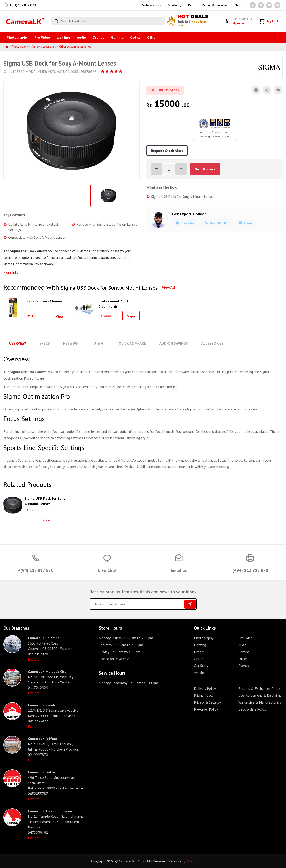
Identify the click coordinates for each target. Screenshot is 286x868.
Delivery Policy (205, 688)
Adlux (191, 861)
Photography (17, 37)
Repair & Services (215, 5)
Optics (135, 37)
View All (168, 287)
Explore (34, 659)
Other (152, 37)
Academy (175, 5)
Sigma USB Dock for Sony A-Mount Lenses (45, 500)
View (60, 316)
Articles (200, 672)
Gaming (117, 37)
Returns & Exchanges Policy (259, 688)
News (239, 5)
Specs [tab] (43, 343)
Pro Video (42, 37)
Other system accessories (75, 47)
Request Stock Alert (167, 151)
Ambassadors (151, 5)
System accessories (44, 47)
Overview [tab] (17, 343)
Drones (99, 37)
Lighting (63, 37)
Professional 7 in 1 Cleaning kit (113, 303)
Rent (191, 5)
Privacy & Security (207, 702)
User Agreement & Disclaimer (261, 695)
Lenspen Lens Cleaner (45, 301)
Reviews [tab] (69, 343)
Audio (81, 37)
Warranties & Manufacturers (260, 702)
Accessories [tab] (208, 343)
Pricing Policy (204, 695)
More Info (11, 272)
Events (244, 665)
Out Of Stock (205, 169)
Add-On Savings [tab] (170, 343)
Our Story (201, 665)
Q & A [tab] (96, 343)
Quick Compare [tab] (129, 343)
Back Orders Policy (252, 709)
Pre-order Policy (206, 709)
